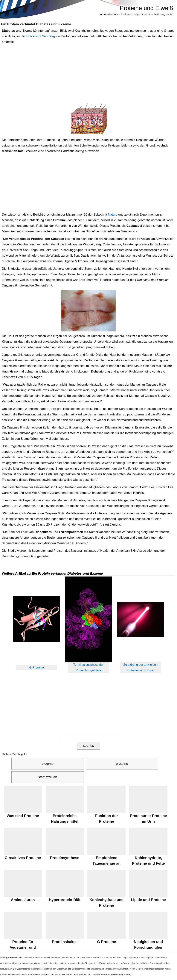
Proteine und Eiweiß (147, 8)
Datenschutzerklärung (113, 974)
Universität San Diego (42, 36)
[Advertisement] (88, 74)
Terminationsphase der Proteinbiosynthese (88, 667)
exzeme (48, 764)
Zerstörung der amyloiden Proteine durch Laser (141, 667)
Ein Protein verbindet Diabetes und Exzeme (36, 24)
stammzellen (48, 777)
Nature (113, 215)
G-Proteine (37, 667)
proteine (122, 764)
